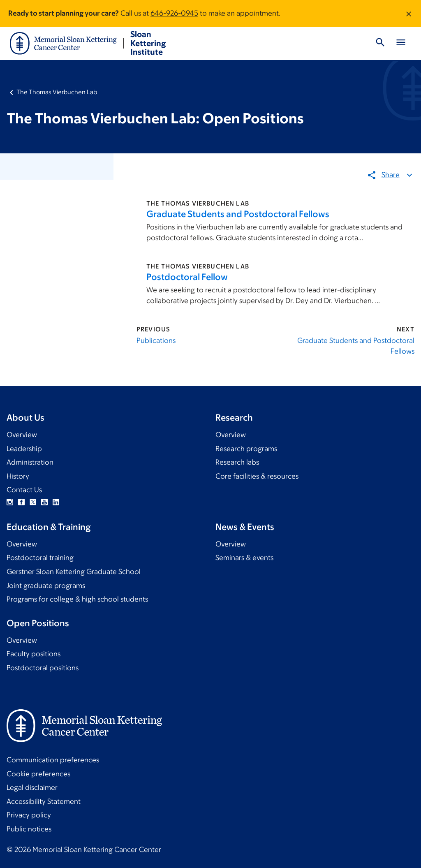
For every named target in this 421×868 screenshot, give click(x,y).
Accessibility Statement (44, 801)
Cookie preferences (38, 774)
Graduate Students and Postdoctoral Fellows (238, 214)
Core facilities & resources (257, 476)
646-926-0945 (174, 13)
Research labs (237, 462)
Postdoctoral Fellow (187, 277)
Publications (156, 340)
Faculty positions (34, 654)
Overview (22, 435)
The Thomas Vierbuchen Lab (57, 92)
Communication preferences (53, 760)
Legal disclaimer (32, 787)
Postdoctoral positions (43, 668)
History (18, 476)
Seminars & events (244, 558)
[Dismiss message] (409, 14)
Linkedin (56, 502)
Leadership (24, 449)
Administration (30, 462)
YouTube (44, 502)
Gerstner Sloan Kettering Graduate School (74, 572)
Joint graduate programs (46, 586)
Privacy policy (29, 815)
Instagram (10, 502)
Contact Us (24, 490)
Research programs (246, 449)
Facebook (21, 502)
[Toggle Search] (380, 44)
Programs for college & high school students (77, 599)
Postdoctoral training (40, 558)
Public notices (29, 829)
